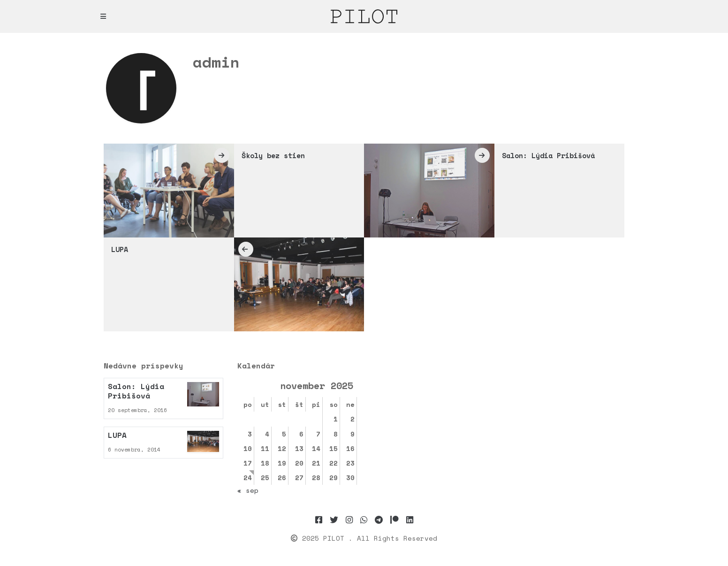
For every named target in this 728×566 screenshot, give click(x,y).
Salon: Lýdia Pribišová (548, 155)
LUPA (120, 249)
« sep (248, 490)
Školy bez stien (273, 155)
